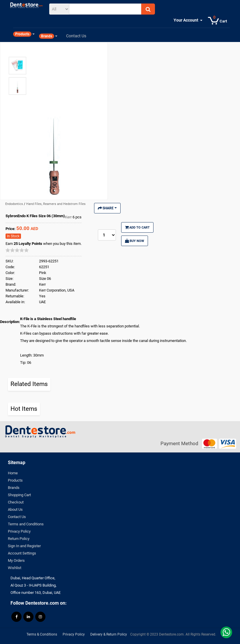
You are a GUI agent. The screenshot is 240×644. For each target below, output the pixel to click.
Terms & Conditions (42, 634)
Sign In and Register (24, 546)
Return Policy (19, 539)
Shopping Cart (19, 495)
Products (15, 480)
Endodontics (15, 204)
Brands (14, 488)
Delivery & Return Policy (109, 634)
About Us (15, 509)
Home (13, 473)
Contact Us (17, 517)
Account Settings (22, 553)
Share (107, 208)
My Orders (16, 560)
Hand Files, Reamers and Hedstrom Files (56, 204)
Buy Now (135, 241)
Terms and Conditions (26, 524)
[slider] (17, 250)
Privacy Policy (19, 531)
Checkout (16, 502)
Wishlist (15, 568)
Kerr (69, 217)
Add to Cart (137, 227)
